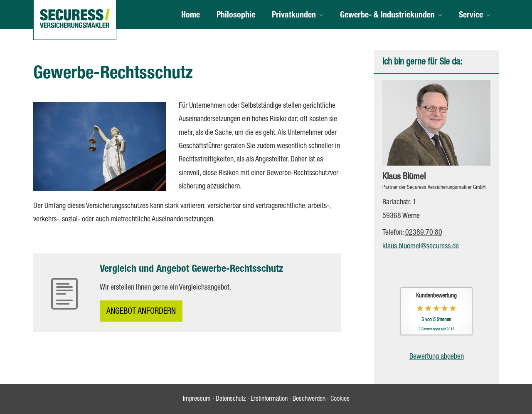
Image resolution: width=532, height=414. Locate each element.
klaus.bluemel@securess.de (421, 247)
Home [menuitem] (191, 16)
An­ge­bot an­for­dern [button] (141, 312)
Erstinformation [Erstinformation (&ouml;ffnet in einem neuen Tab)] (269, 399)
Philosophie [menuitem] (236, 16)
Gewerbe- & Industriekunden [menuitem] (387, 16)
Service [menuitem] (471, 16)
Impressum (197, 399)
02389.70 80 (424, 233)
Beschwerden (309, 399)
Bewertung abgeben (437, 357)
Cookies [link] (340, 399)
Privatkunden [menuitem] (294, 16)
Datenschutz (231, 399)
